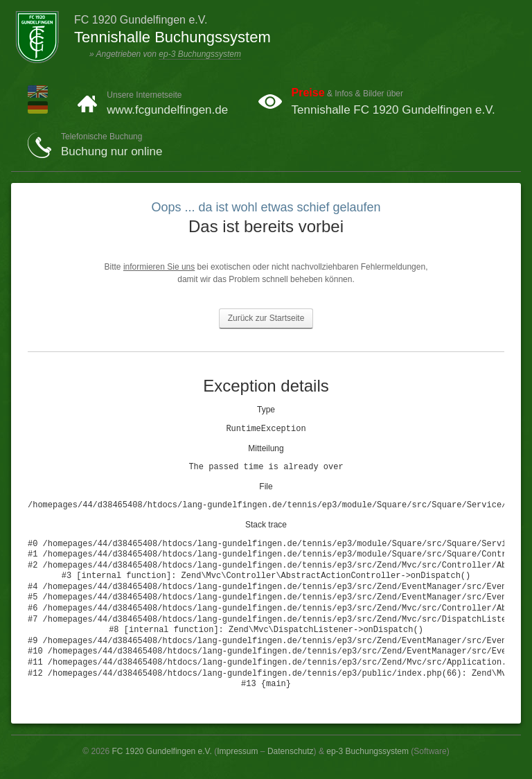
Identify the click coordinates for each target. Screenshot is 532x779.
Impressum (237, 751)
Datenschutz (291, 751)
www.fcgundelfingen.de (167, 110)
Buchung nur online (112, 151)
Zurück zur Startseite (266, 318)
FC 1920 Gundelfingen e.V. (162, 751)
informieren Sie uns (159, 267)
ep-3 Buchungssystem (200, 54)
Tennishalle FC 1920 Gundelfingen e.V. (393, 110)
